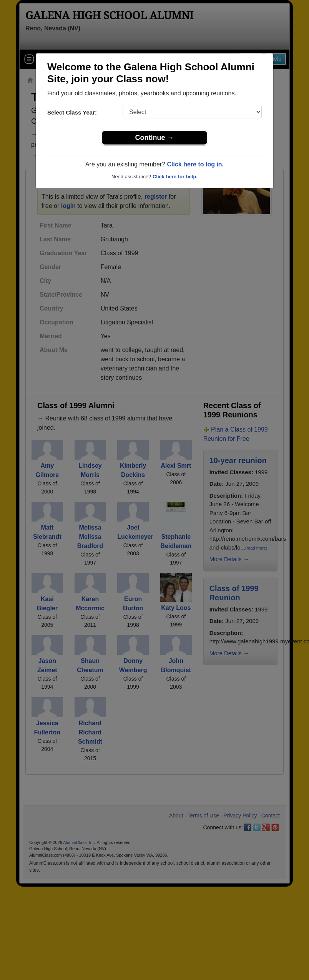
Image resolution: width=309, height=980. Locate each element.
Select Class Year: (72, 112)
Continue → (155, 138)
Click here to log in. (195, 164)
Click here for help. (175, 177)
